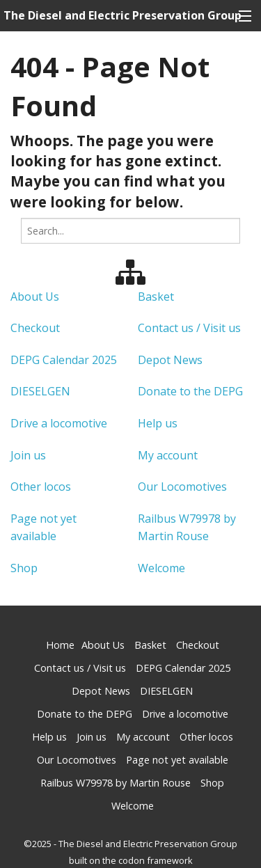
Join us (28, 455)
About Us (35, 297)
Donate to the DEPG (190, 391)
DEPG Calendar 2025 (64, 360)
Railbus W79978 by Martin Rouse (116, 783)
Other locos (41, 487)
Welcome (161, 568)
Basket (156, 297)
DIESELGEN (40, 391)
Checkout (35, 328)
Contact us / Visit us (189, 328)
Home (60, 645)
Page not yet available (177, 760)
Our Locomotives (182, 487)
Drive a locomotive (59, 423)
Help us (158, 423)
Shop (24, 568)
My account (168, 455)
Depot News (170, 360)
